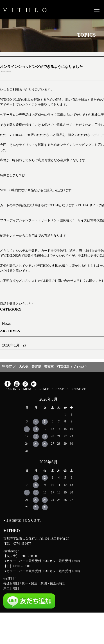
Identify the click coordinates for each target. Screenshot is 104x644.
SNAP (60, 389)
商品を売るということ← (17, 304)
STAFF (44, 389)
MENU (28, 389)
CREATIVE (78, 389)
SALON (11, 389)
